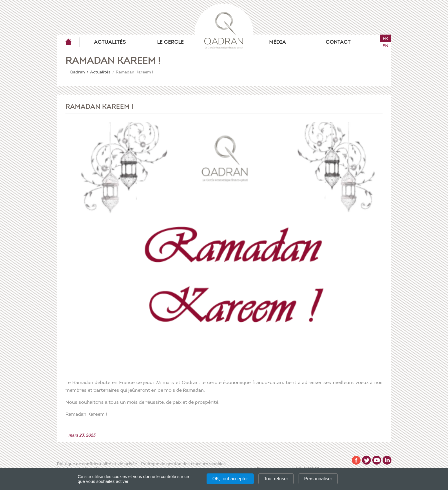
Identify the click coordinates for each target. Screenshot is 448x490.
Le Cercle (170, 42)
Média (278, 42)
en (385, 46)
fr (385, 38)
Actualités (110, 42)
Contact (338, 42)
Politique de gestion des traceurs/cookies (183, 464)
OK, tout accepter (230, 479)
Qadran (68, 42)
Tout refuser (276, 479)
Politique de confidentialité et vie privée (97, 464)
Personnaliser (318, 479)
